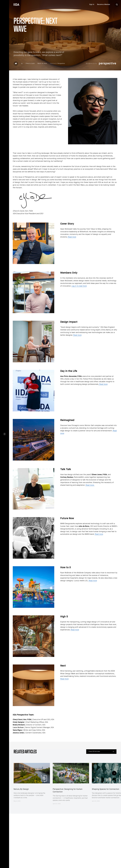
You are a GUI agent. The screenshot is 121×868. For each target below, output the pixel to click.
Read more (72, 237)
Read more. (90, 485)
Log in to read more (79, 286)
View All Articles (94, 752)
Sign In (92, 5)
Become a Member (104, 5)
